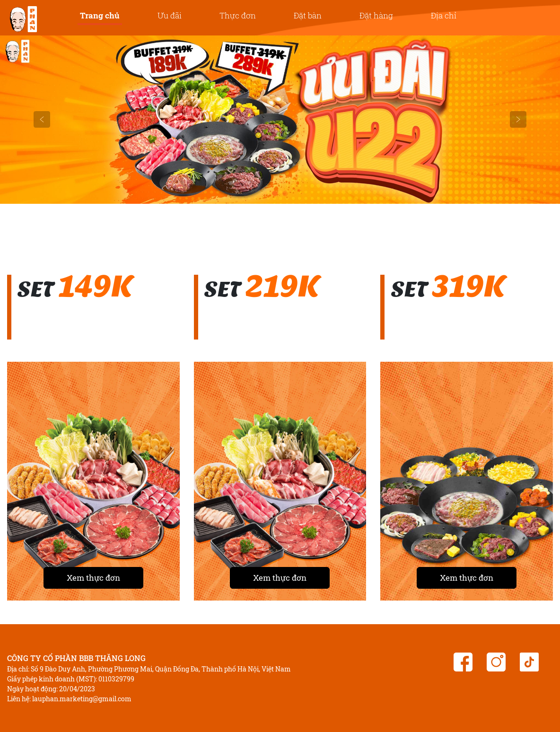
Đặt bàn (308, 15)
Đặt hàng (376, 15)
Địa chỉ (444, 15)
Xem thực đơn (93, 578)
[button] (42, 120)
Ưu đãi (170, 15)
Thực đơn (238, 15)
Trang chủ (100, 15)
